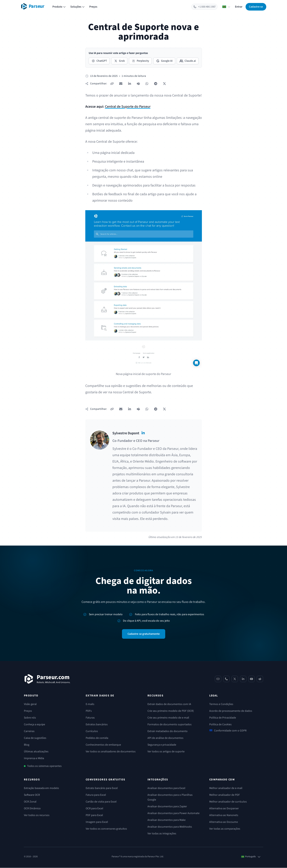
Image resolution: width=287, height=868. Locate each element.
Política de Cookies (220, 725)
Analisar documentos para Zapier (167, 807)
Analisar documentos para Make (167, 820)
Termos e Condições (221, 704)
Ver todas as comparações (225, 829)
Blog (27, 745)
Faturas (90, 718)
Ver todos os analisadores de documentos (111, 752)
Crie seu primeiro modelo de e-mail (168, 718)
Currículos (92, 731)
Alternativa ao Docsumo (224, 822)
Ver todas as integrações (162, 834)
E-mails (90, 704)
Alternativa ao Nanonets (224, 815)
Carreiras (29, 731)
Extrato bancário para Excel (102, 788)
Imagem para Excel (97, 822)
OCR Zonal (30, 802)
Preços (93, 7)
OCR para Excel (94, 809)
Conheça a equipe (34, 725)
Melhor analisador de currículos (228, 802)
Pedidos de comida (97, 738)
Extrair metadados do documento (168, 731)
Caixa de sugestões (35, 738)
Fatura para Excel (96, 795)
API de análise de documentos (165, 738)
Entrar (239, 7)
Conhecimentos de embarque (103, 745)
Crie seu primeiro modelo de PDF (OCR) (171, 711)
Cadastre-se (256, 7)
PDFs (89, 711)
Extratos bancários (97, 725)
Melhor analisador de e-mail (226, 788)
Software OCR (32, 795)
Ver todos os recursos (37, 815)
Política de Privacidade (223, 718)
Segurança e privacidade (162, 745)
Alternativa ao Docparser (224, 809)
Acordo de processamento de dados (231, 711)
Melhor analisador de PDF (225, 795)
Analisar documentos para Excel (166, 788)
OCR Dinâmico (32, 809)
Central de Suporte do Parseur (128, 107)
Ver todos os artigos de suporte (166, 752)
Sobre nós (30, 718)
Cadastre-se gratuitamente (144, 634)
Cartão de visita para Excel (101, 802)
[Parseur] (47, 679)
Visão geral (30, 704)
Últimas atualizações (36, 752)
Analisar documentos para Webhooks (170, 827)
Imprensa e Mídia (34, 759)
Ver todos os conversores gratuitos (106, 829)
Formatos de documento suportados (170, 725)
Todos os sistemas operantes (44, 766)
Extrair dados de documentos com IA (169, 704)
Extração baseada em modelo (41, 788)
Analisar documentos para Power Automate (173, 813)
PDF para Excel (94, 815)
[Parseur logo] (33, 6)
